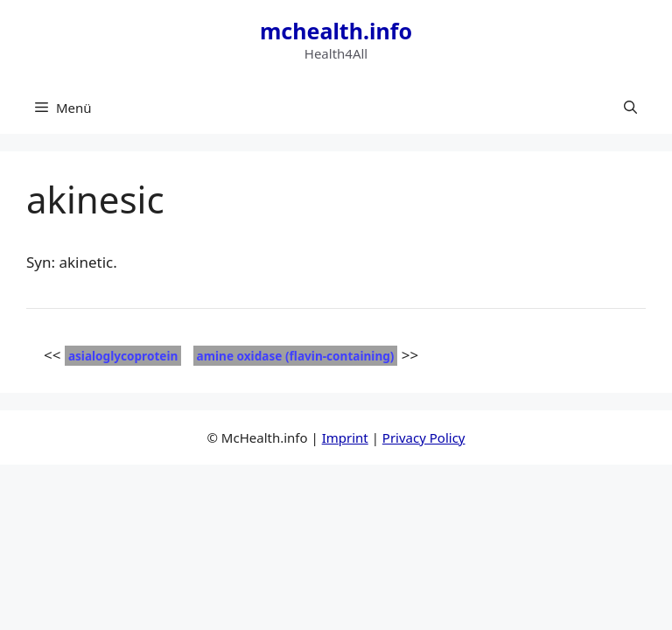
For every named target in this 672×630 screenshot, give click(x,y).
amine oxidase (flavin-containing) (296, 356)
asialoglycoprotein (123, 356)
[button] (630, 108)
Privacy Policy (424, 437)
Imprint (345, 437)
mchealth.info (336, 31)
